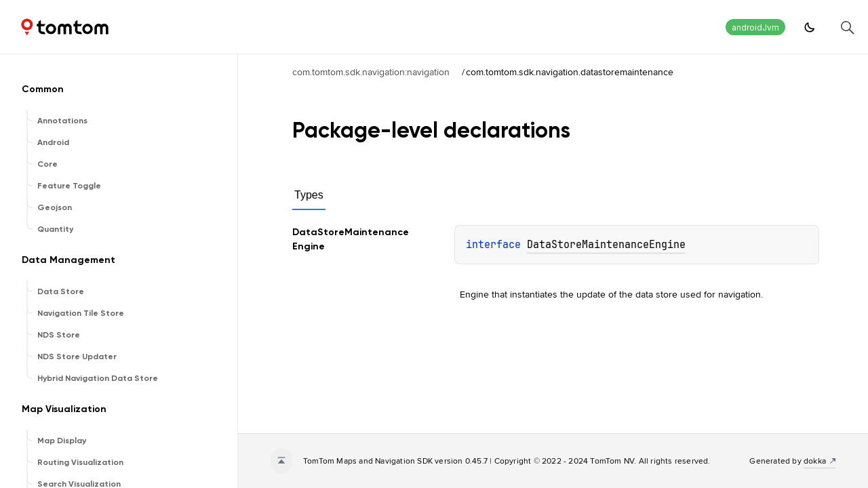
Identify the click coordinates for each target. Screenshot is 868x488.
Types (309, 195)
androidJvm (755, 27)
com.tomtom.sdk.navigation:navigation (371, 72)
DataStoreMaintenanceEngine (606, 245)
